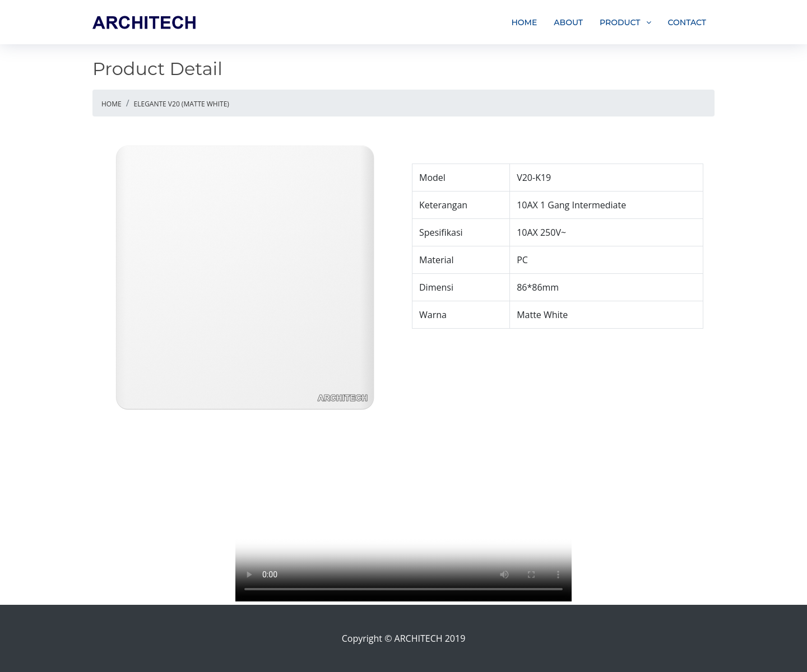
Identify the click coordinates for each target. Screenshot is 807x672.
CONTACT (687, 22)
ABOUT (568, 22)
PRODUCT (620, 22)
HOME (524, 22)
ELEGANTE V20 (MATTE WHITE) (182, 104)
